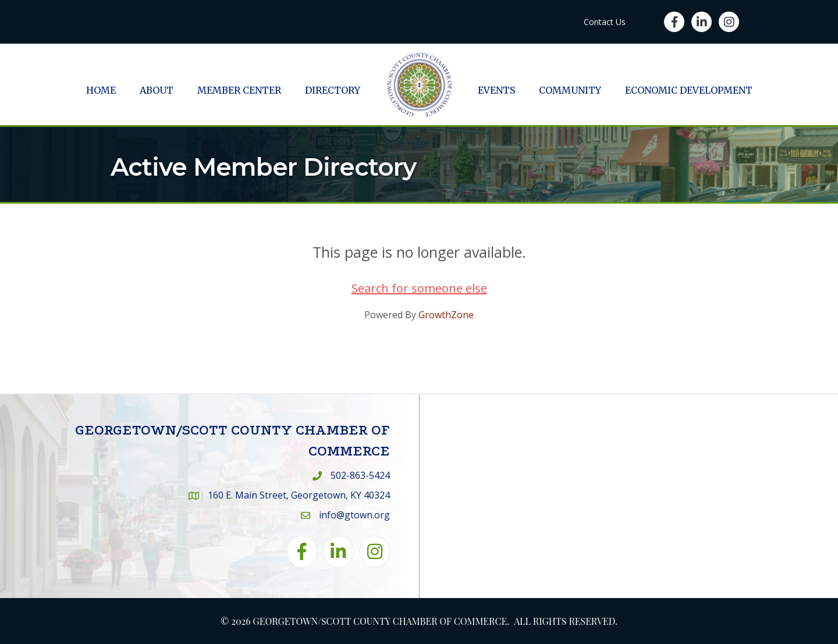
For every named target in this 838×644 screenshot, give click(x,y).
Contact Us (605, 22)
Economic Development (689, 90)
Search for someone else (419, 288)
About (157, 90)
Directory (333, 90)
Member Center (239, 90)
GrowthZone (446, 315)
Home (101, 90)
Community (570, 90)
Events (496, 90)
